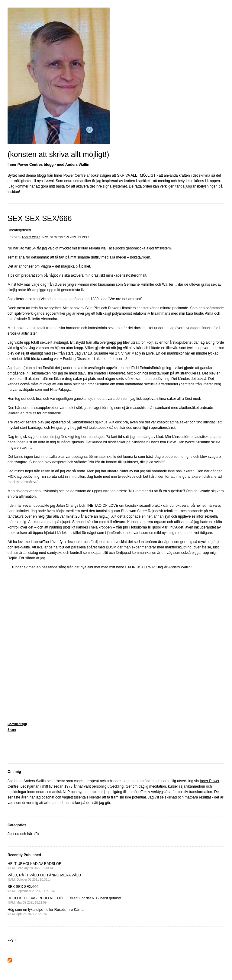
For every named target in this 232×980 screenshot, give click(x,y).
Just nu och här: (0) (23, 834)
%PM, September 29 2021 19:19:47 (65, 237)
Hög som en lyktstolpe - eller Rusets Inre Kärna (45, 912)
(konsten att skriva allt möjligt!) (58, 154)
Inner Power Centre (70, 175)
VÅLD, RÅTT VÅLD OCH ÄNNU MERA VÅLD (44, 877)
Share (12, 730)
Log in (13, 940)
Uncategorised (19, 230)
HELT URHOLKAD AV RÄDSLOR (35, 866)
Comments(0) (17, 724)
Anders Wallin (31, 237)
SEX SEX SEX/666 (40, 218)
